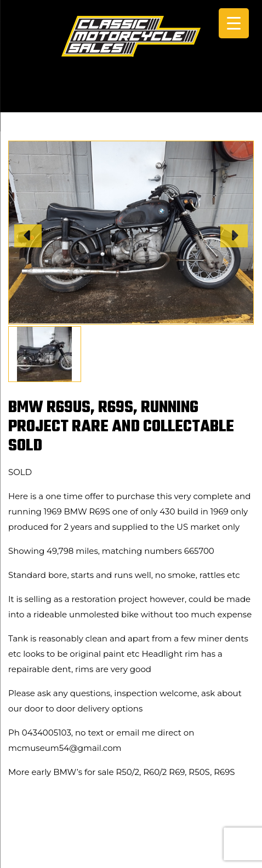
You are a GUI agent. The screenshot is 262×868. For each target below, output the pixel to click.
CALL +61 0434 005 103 (131, 97)
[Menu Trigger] (234, 23)
